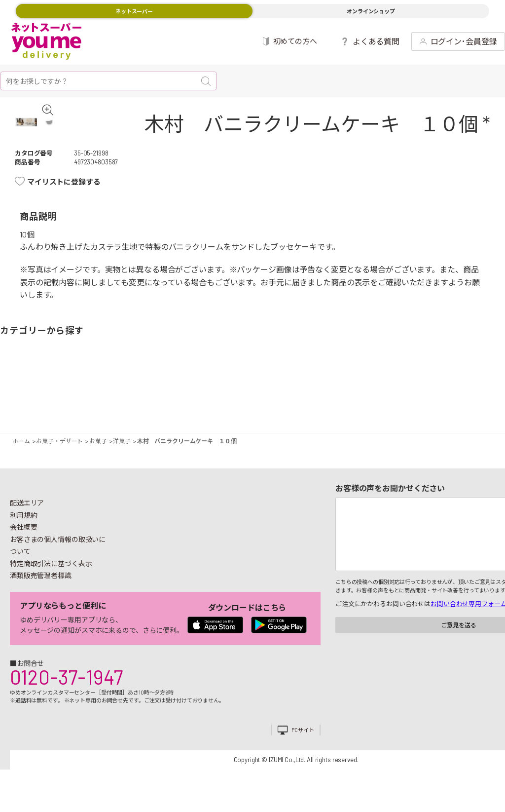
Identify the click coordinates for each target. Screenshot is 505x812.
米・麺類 (192, 392)
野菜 (14, 392)
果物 (42, 392)
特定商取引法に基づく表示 (51, 578)
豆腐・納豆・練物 (238, 392)
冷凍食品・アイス (163, 392)
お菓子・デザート (220, 392)
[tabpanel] (36, 129)
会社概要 (24, 541)
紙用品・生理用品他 (444, 392)
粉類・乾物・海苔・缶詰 (313, 392)
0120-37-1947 (66, 691)
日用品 (416, 392)
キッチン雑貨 (388, 392)
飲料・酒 (342, 392)
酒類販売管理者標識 (41, 590)
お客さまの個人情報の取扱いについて (58, 560)
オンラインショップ (371, 11)
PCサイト (303, 744)
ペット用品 (491, 392)
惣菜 (117, 392)
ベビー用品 (463, 392)
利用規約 (24, 529)
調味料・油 (295, 392)
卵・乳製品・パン (145, 392)
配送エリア (27, 517)
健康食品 (370, 392)
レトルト (267, 392)
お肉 (70, 392)
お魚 (89, 392)
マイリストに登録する (64, 196)
